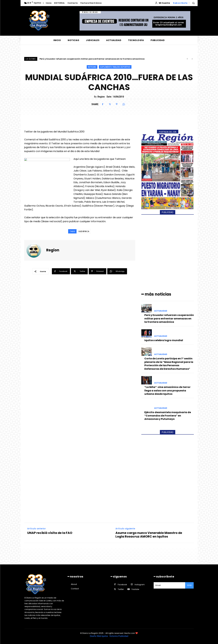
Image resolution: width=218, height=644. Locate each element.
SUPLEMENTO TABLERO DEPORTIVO (115, 67)
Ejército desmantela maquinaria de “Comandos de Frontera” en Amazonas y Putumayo (168, 416)
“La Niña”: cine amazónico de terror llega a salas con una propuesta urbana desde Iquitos (167, 391)
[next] (192, 59)
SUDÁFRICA (84, 231)
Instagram (140, 585)
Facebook (122, 585)
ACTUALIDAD (161, 311)
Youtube (135, 589)
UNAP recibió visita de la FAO (50, 533)
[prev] (187, 59)
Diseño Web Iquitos (99, 636)
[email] (169, 585)
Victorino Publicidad (119, 636)
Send (189, 585)
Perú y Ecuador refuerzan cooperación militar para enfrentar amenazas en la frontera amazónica (92, 59)
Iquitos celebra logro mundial (164, 340)
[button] (193, 3)
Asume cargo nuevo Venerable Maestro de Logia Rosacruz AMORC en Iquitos (149, 535)
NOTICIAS (92, 67)
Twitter (121, 589)
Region (101, 97)
